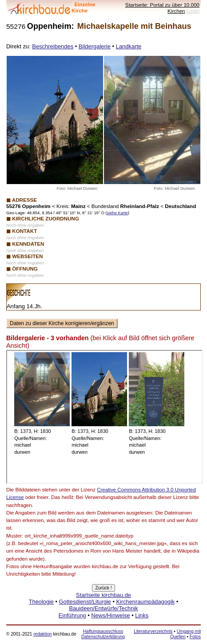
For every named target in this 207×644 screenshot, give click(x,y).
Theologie (41, 602)
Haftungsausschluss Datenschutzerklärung (103, 634)
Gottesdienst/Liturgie (85, 602)
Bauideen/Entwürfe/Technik (103, 608)
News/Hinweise (110, 615)
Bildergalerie (95, 46)
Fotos (195, 637)
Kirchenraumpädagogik (146, 602)
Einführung (72, 615)
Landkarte (129, 46)
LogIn (193, 11)
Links (142, 615)
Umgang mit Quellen (185, 634)
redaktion (42, 634)
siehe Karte (117, 213)
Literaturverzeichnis (153, 631)
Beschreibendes (53, 46)
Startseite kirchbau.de (103, 595)
